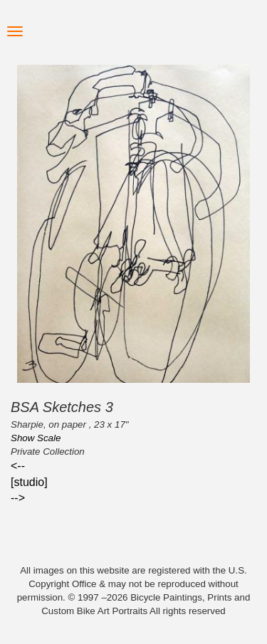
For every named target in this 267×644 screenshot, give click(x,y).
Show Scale (36, 438)
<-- (18, 466)
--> (18, 498)
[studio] (29, 482)
